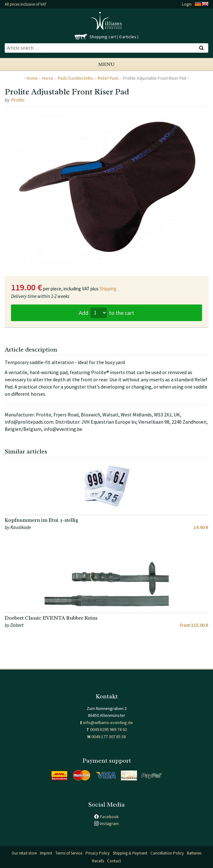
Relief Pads (108, 78)
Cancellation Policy (167, 853)
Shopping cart (103, 37)
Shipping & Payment (130, 853)
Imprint (46, 853)
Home (32, 78)
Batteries (194, 853)
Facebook (109, 817)
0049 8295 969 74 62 (109, 729)
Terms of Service (69, 853)
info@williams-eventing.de (108, 722)
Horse (48, 78)
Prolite (18, 100)
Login (187, 4)
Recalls (98, 861)
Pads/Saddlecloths (76, 78)
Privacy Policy (98, 853)
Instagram (109, 823)
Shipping (108, 289)
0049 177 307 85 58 (109, 737)
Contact (114, 861)
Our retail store (24, 853)
